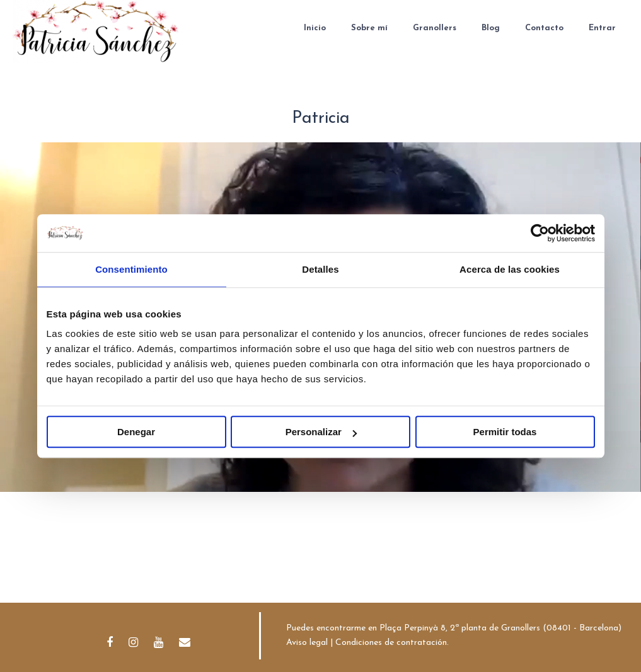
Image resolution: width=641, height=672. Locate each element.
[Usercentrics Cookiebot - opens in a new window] (540, 233)
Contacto (544, 28)
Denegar (136, 432)
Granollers (435, 28)
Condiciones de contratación (391, 643)
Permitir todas (505, 432)
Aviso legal (307, 643)
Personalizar (321, 432)
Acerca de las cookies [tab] (510, 269)
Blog (491, 28)
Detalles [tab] (320, 269)
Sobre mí (369, 28)
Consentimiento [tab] (131, 269)
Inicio (315, 28)
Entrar (602, 28)
